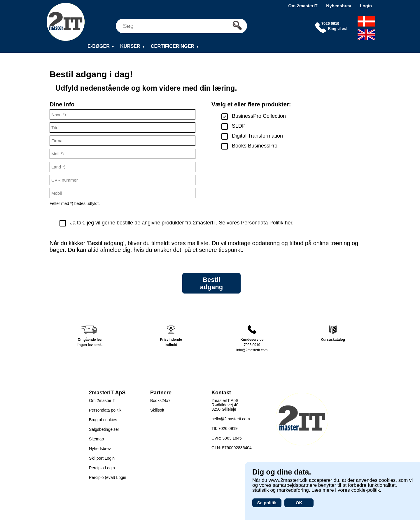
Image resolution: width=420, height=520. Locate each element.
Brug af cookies (103, 420)
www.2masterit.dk (288, 480)
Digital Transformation (257, 136)
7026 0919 (252, 345)
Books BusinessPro (255, 146)
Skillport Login (102, 458)
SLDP (239, 126)
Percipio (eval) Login (108, 477)
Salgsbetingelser (104, 429)
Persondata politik (105, 410)
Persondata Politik (262, 223)
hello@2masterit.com (231, 419)
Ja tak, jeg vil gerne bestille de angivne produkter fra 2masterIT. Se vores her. (182, 223)
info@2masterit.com (252, 350)
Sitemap (96, 439)
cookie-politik (365, 490)
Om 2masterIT (303, 6)
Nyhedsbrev (339, 6)
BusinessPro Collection (259, 116)
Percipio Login (102, 468)
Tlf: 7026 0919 (225, 428)
